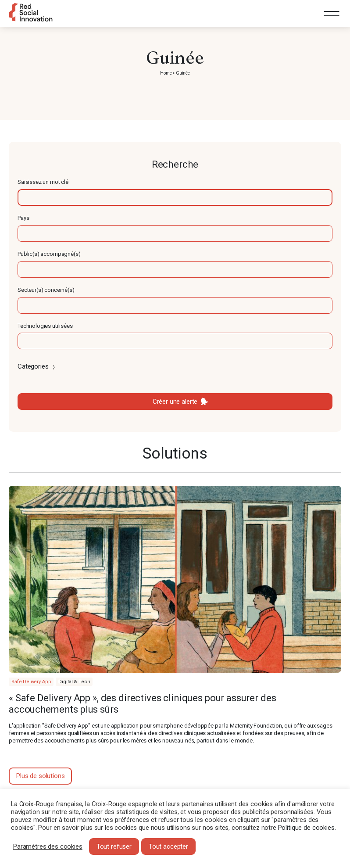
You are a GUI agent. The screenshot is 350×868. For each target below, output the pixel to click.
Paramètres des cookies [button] (48, 846)
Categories (37, 366)
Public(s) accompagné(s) (49, 254)
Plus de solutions (40, 776)
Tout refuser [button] (114, 846)
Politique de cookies (306, 828)
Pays (23, 218)
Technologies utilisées (45, 326)
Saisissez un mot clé (43, 182)
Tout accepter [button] (168, 846)
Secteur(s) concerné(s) (46, 290)
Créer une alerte (175, 402)
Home (166, 73)
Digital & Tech (74, 682)
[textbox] (175, 197)
